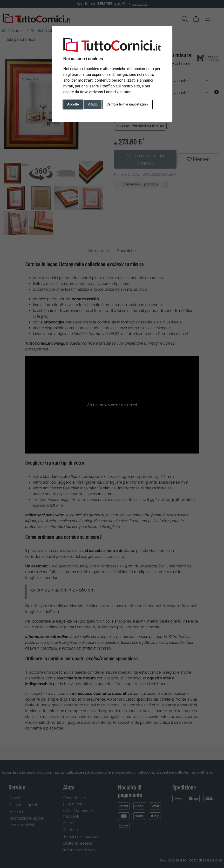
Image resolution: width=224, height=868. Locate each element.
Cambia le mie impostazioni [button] (128, 104)
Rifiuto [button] (93, 104)
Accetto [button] (73, 104)
